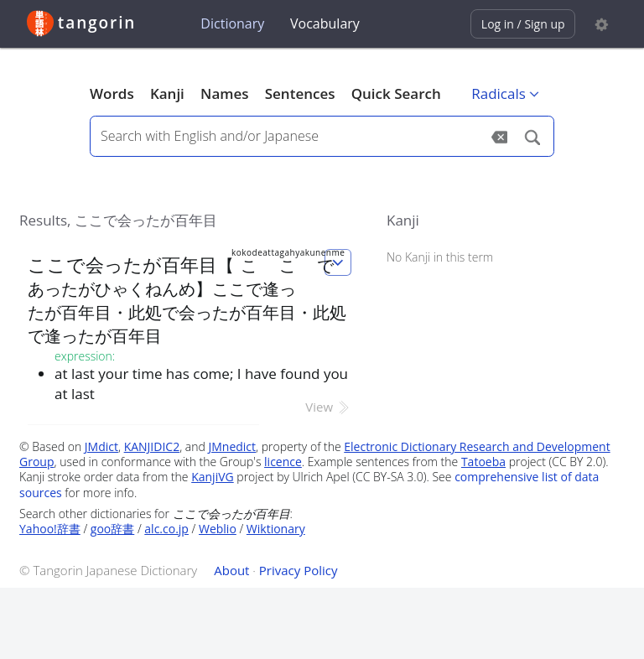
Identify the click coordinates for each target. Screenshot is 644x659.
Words (112, 93)
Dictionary (232, 23)
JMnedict (232, 446)
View (328, 407)
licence (283, 462)
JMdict (101, 446)
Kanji (167, 93)
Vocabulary (325, 23)
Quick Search (396, 93)
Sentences (300, 93)
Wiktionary (276, 529)
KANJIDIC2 (152, 446)
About (231, 570)
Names (224, 93)
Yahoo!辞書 (50, 529)
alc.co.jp (166, 529)
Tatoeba (483, 462)
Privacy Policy (299, 570)
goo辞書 (112, 529)
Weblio (218, 529)
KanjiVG (213, 477)
